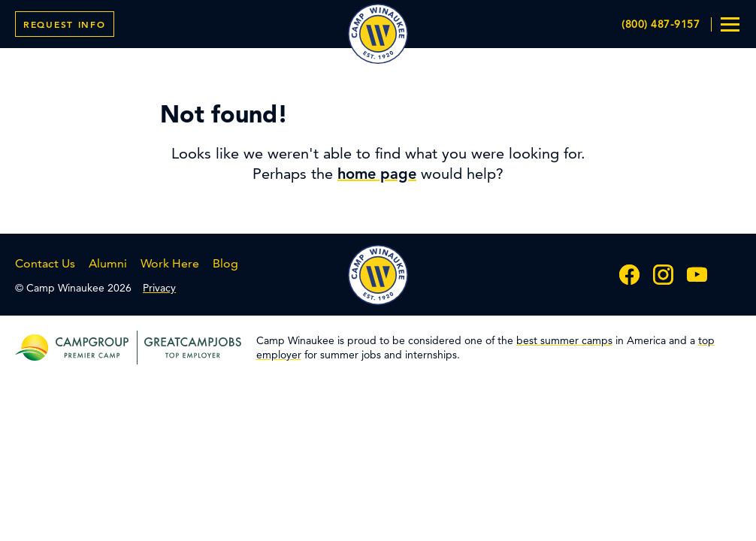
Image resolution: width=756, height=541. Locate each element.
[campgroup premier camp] (92, 348)
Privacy (159, 288)
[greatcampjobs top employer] (189, 348)
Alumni (108, 263)
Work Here (170, 263)
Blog (225, 263)
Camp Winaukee (378, 34)
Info (65, 24)
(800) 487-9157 (661, 24)
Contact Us (45, 263)
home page (377, 174)
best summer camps (564, 340)
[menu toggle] (730, 24)
